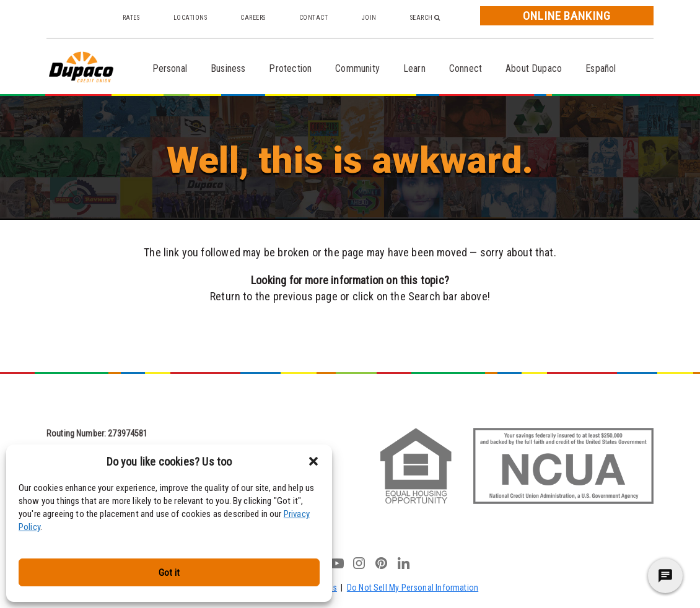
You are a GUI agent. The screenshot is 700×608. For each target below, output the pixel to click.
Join (369, 18)
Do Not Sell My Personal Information (413, 588)
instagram (359, 563)
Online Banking (567, 16)
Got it (169, 573)
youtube (337, 563)
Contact (314, 18)
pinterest (382, 563)
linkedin (404, 563)
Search (425, 18)
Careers (253, 18)
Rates (131, 18)
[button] (313, 461)
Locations (190, 18)
